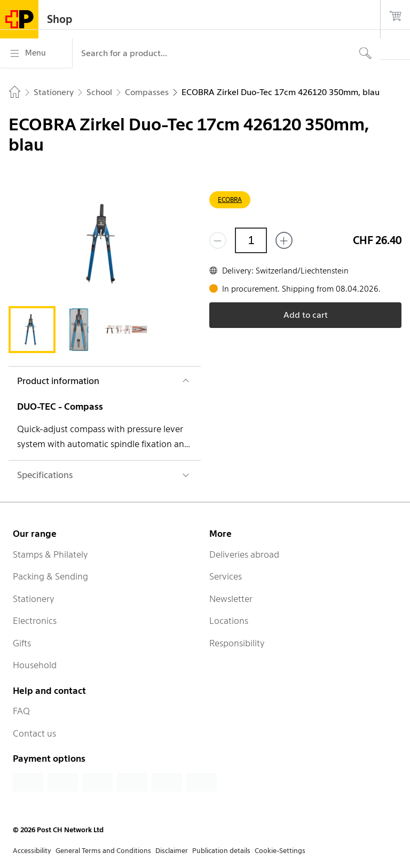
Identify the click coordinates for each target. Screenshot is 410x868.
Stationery (34, 599)
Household (35, 665)
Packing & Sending (50, 576)
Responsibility (237, 643)
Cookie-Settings (280, 851)
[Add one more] (284, 240)
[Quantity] (251, 240)
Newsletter (231, 599)
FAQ (21, 711)
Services (226, 576)
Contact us (34, 733)
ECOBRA (230, 200)
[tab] (32, 330)
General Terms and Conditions (103, 851)
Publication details (221, 851)
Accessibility (32, 851)
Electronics (35, 621)
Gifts (22, 643)
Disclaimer (172, 851)
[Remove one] (218, 240)
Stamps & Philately (50, 554)
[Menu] (36, 53)
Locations (229, 621)
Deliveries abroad (244, 554)
